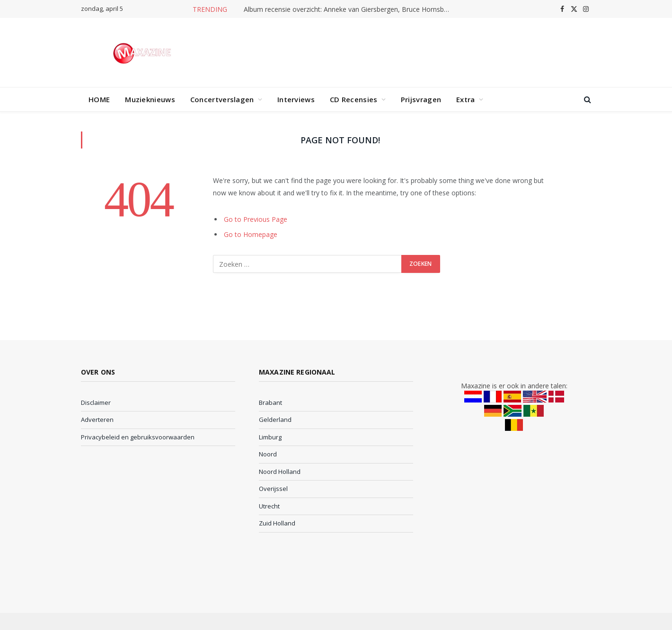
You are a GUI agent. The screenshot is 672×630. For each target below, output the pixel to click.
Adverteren (97, 420)
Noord (268, 454)
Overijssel (273, 489)
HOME (99, 99)
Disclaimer (96, 402)
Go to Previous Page (256, 219)
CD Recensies (354, 99)
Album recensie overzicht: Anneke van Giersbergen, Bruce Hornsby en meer (350, 9)
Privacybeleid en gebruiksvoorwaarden (138, 437)
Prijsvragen (421, 99)
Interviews (296, 99)
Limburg (270, 437)
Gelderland (275, 420)
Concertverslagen (222, 99)
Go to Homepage (251, 234)
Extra (466, 99)
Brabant (270, 402)
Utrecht (269, 506)
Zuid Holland (277, 523)
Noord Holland (280, 472)
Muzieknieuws (150, 99)
